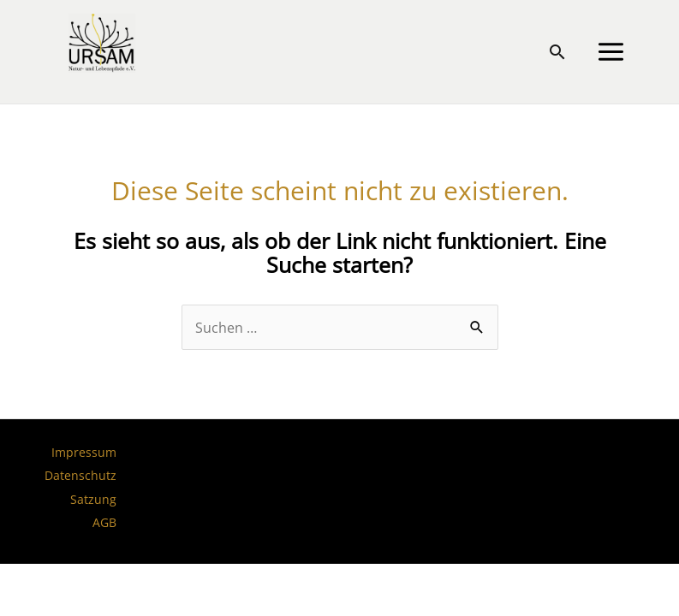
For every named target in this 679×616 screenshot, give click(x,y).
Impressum (84, 452)
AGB (104, 522)
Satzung (93, 499)
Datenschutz (80, 475)
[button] (557, 52)
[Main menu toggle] (611, 52)
